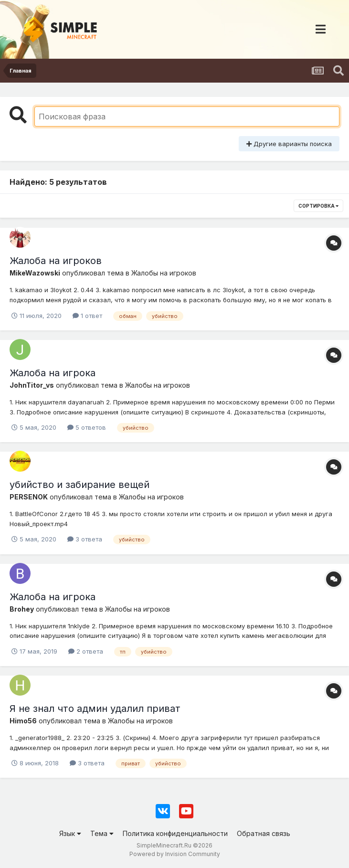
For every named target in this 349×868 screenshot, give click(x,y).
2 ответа (86, 651)
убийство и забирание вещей (79, 485)
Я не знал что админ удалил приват (95, 709)
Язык (70, 833)
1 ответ (87, 316)
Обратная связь (264, 833)
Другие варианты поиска (289, 144)
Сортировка (318, 206)
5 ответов (87, 427)
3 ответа (85, 539)
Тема (102, 833)
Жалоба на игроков (56, 261)
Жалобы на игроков (164, 273)
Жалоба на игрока (53, 373)
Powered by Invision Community (175, 854)
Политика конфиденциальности (175, 833)
